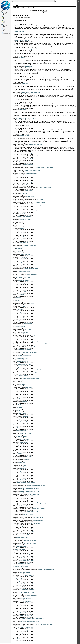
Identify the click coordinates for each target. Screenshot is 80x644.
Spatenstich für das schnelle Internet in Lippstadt (25, 344)
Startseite (4, 11)
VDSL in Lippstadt (17, 526)
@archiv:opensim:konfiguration (42, 156)
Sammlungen (6, 21)
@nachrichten (22, 413)
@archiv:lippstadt (28, 165)
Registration (16, 321)
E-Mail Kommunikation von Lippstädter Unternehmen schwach (28, 500)
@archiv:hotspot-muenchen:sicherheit (30, 488)
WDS (14, 118)
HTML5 (15, 506)
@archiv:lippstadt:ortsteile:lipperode (30, 379)
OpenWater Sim (17, 561)
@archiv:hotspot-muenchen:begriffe (25, 266)
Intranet (15, 286)
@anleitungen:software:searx (27, 471)
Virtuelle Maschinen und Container (21, 159)
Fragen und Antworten (18, 185)
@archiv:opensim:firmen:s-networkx (24, 627)
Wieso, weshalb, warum (19, 66)
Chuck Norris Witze (18, 75)
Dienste (5, 15)
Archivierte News (17, 289)
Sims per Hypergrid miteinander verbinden (23, 156)
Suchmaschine (17, 234)
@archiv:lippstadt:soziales (29, 540)
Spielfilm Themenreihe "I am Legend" (22, 335)
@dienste (20, 179)
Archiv (5, 13)
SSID (14, 266)
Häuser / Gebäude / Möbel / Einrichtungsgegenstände (26, 569)
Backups (15, 179)
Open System (16, 491)
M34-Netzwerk (16, 228)
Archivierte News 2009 (18, 23)
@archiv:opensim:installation (37, 144)
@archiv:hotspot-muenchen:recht (45, 167)
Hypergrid (15, 217)
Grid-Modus (16, 581)
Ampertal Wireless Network (20, 486)
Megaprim (15, 552)
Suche (75, 1)
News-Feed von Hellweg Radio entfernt (22, 520)
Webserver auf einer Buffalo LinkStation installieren (26, 188)
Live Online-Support (18, 465)
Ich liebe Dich (16, 312)
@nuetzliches (26, 75)
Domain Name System (18, 292)
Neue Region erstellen (18, 587)
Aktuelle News (16, 194)
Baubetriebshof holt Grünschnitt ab (22, 497)
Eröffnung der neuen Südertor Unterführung (24, 503)
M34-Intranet (16, 110)
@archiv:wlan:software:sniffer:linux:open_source (29, 639)
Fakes (14, 538)
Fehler (14, 578)
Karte (14, 248)
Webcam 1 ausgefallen (18, 532)
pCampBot (16, 355)
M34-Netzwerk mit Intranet (19, 457)
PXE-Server (16, 136)
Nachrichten (6, 19)
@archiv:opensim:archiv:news (32, 23)
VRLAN (15, 483)
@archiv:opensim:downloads (24, 364)
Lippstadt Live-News (18, 514)
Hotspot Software (17, 619)
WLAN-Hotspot (17, 306)
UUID (14, 361)
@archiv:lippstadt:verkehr (30, 543)
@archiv (22, 228)
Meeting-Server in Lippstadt (20, 341)
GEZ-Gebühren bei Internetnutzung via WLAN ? (25, 167)
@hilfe (26, 185)
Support (5, 29)
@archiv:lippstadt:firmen (25, 535)
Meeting (15, 407)
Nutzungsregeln (17, 254)
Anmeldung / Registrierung (20, 196)
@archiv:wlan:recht (41, 176)
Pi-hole (15, 428)
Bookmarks (16, 399)
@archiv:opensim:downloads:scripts (44, 624)
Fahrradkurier (16, 439)
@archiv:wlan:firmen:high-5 (22, 630)
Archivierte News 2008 (18, 283)
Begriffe (15, 410)
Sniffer (15, 338)
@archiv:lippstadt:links (22, 538)
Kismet (15, 636)
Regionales (16, 413)
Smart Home (16, 384)
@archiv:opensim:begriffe (24, 217)
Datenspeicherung (17, 402)
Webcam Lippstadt (7, 33)
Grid (14, 549)
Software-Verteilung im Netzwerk (21, 303)
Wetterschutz (16, 480)
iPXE (14, 315)
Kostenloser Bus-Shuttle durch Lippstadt (23, 509)
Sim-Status (16, 257)
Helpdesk (15, 405)
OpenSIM (15, 231)
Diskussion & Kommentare (20, 49)
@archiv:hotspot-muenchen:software (26, 338)
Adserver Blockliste (18, 237)
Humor (15, 309)
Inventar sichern (17, 584)
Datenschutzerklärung (7, 27)
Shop (14, 301)
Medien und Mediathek (18, 329)
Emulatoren (5, 16)
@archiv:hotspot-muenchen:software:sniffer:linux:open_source (32, 636)
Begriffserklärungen (18, 324)
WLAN (14, 260)
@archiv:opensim (20, 32)
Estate (14, 546)
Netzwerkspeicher (17, 332)
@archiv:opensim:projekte (24, 272)
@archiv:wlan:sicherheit (26, 613)
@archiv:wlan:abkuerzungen (23, 277)
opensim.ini (16, 590)
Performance (16, 208)
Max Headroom (17, 592)
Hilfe (4, 17)
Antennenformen (17, 474)
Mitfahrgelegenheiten (18, 543)
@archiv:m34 (23, 110)
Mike (14, 627)
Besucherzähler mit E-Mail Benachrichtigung (24, 624)
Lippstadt (15, 445)
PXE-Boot (15, 58)
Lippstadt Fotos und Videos (20, 512)
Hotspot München (17, 246)
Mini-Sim (15, 272)
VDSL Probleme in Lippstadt (20, 529)
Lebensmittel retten (18, 540)
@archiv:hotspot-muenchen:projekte (36, 486)
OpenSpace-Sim (17, 558)
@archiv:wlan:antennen (27, 101)
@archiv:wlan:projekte (32, 610)
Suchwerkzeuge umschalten (38, 10)
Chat (14, 251)
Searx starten (16, 471)
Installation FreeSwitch (19, 170)
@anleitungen (21, 58)
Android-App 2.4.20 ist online (20, 494)
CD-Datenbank (16, 243)
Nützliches (5, 20)
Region (15, 358)
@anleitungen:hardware (23, 422)
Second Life (16, 162)
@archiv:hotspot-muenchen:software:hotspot (33, 619)
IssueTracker (16, 433)
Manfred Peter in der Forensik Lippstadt (23, 517)
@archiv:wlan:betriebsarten (22, 127)
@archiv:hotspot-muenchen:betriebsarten (26, 118)
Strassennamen (17, 379)
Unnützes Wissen (17, 84)
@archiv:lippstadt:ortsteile (25, 350)
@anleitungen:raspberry (23, 428)
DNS (14, 425)
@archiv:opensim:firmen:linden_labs (28, 162)
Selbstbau (15, 263)
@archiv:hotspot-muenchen (22, 40)
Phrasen (15, 240)
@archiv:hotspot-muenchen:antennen (31, 92)
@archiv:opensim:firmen (25, 572)
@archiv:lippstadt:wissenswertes (29, 353)
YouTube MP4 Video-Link (19, 387)
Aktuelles (5, 25)
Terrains (15, 364)
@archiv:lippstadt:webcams (31, 269)
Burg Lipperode (17, 621)
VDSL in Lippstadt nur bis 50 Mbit (22, 18)
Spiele (5, 23)
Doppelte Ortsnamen (18, 416)
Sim (14, 567)
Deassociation (16, 488)
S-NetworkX (16, 396)
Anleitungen (6, 12)
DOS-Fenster (16, 575)
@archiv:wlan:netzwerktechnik (24, 607)
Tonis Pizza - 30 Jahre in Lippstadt (21, 523)
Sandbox (15, 564)
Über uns (5, 32)
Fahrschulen (16, 535)
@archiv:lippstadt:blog (39, 202)
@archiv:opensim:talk (32, 49)
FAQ (14, 32)
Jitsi (14, 436)
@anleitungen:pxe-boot (25, 136)
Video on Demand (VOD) (19, 460)
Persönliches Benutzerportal (20, 448)
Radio (14, 298)
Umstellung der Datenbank (19, 370)
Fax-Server (16, 451)
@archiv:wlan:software (22, 376)
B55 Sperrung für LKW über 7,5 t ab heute (23, 202)
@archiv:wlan (40, 199)
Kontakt (5, 28)
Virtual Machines (6, 24)
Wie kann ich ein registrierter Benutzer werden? (25, 199)
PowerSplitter (16, 214)
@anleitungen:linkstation (45, 188)
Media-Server (16, 295)
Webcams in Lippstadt (18, 269)
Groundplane (16, 477)
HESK (14, 431)
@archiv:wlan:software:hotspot (29, 633)
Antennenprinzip (17, 92)
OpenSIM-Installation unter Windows (22, 153)
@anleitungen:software (22, 431)
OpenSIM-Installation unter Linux (21, 144)
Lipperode (15, 350)
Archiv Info (16, 393)
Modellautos (16, 419)
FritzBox (15, 422)
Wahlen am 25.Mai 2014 (19, 347)
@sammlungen (24, 243)
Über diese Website (7, 31)
